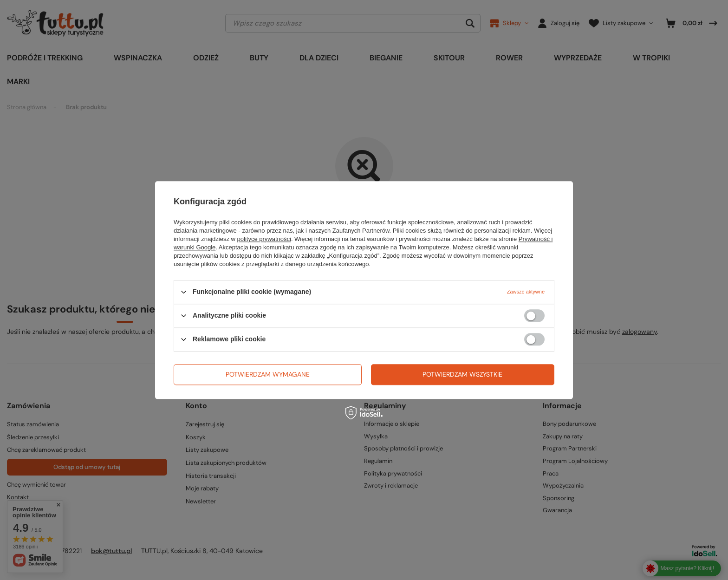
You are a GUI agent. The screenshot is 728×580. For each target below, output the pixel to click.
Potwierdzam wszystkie (462, 374)
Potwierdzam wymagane (268, 374)
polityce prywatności (264, 239)
